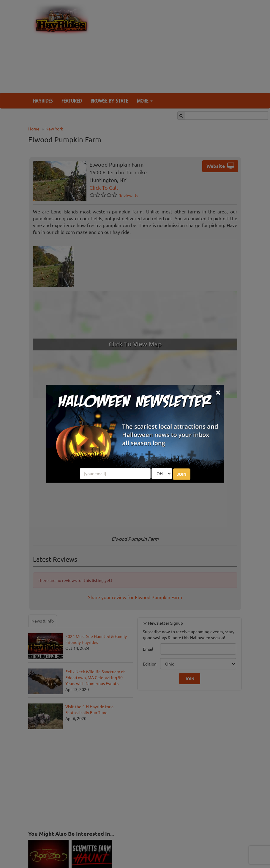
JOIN (182, 474)
